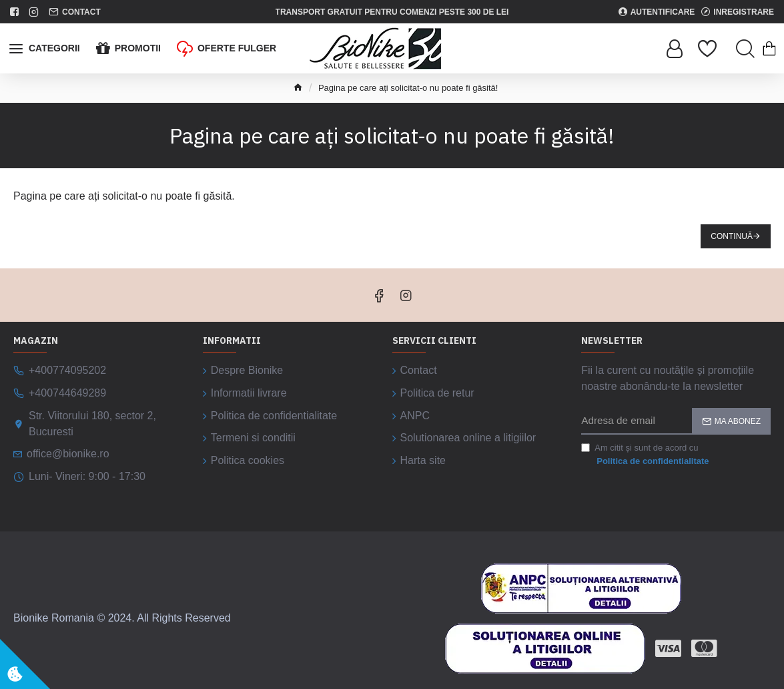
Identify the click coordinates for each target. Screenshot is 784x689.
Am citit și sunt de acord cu (646, 455)
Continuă (732, 236)
